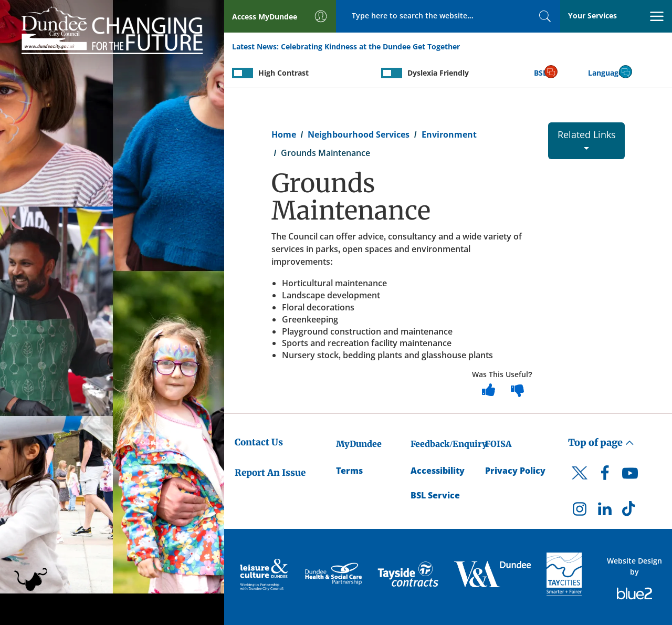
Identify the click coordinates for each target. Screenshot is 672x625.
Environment (449, 134)
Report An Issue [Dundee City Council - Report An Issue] (270, 473)
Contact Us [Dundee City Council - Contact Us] (259, 442)
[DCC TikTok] (630, 512)
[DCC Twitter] (580, 482)
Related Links (587, 139)
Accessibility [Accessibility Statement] (438, 471)
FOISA (498, 444)
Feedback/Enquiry (449, 444)
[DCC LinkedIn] (605, 512)
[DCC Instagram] (580, 512)
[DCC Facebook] (605, 476)
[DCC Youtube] (630, 476)
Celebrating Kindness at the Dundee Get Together (370, 46)
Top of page (601, 442)
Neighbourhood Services (359, 134)
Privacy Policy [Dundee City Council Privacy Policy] (515, 471)
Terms (349, 471)
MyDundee (359, 444)
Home (284, 134)
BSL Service (435, 495)
